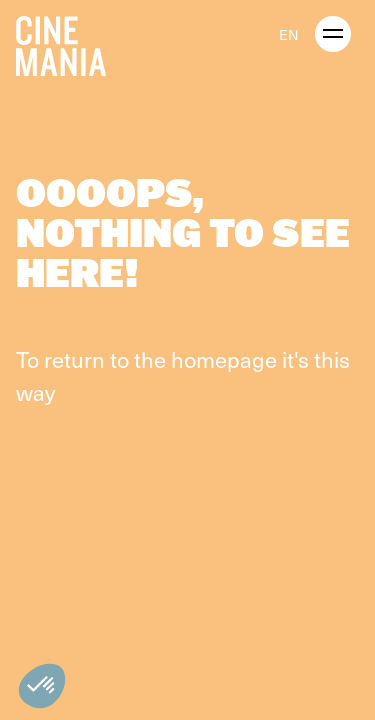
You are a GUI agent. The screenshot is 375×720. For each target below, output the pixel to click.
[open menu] (333, 34)
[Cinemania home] (69, 42)
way (35, 391)
